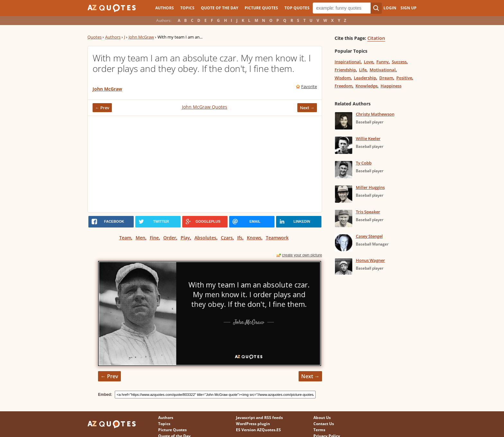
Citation (376, 38)
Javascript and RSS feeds (259, 418)
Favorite (309, 86)
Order (170, 238)
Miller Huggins (370, 187)
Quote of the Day (220, 8)
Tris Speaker (368, 212)
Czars (227, 238)
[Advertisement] (205, 164)
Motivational (383, 70)
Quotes (94, 37)
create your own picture (302, 255)
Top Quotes (297, 8)
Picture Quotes (261, 8)
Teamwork (277, 238)
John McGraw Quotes (205, 107)
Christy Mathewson (375, 114)
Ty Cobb (364, 163)
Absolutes (205, 238)
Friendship (345, 70)
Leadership (365, 78)
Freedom (343, 86)
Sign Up (409, 8)
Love (369, 62)
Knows (254, 238)
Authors (165, 8)
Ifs (240, 238)
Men (140, 238)
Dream (386, 78)
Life (363, 70)
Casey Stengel (369, 236)
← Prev (102, 108)
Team (125, 238)
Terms (319, 430)
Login (390, 8)
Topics (187, 8)
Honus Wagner (370, 260)
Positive (404, 78)
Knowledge (366, 86)
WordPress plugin (253, 424)
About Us (322, 418)
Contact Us (324, 424)
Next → (307, 108)
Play (185, 238)
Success (399, 62)
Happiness (391, 86)
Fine (154, 238)
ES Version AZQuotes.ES (258, 430)
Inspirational (348, 62)
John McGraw (141, 37)
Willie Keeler (368, 138)
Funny (382, 62)
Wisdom (343, 78)
